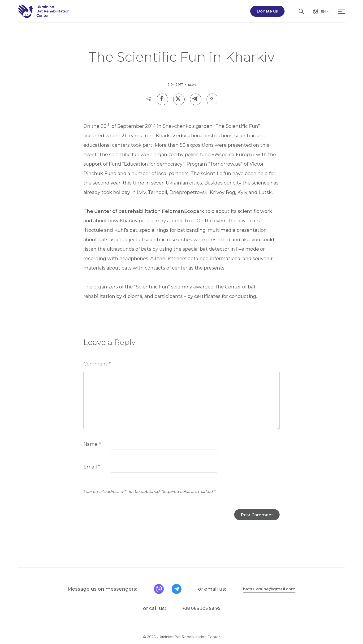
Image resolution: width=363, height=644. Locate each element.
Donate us (267, 15)
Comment (97, 365)
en (325, 16)
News (192, 84)
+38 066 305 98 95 (201, 608)
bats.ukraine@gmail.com (270, 589)
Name (92, 452)
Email (92, 475)
